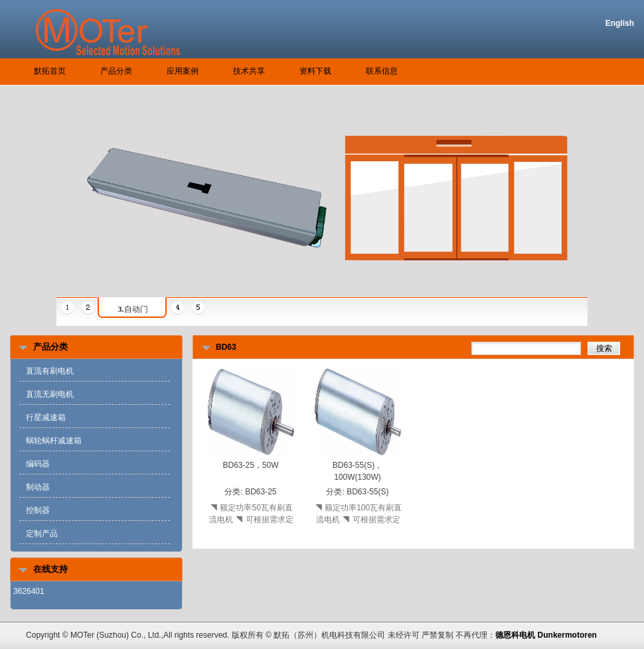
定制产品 (42, 534)
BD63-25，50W (250, 465)
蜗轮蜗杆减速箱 (54, 441)
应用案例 (183, 71)
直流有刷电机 (50, 371)
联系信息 (382, 71)
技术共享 (249, 71)
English (620, 23)
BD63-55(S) (367, 492)
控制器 (38, 510)
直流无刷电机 (50, 394)
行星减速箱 (46, 417)
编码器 (38, 464)
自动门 (133, 309)
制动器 (38, 487)
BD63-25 (261, 492)
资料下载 (315, 71)
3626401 (29, 591)
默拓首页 (50, 71)
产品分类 (116, 71)
